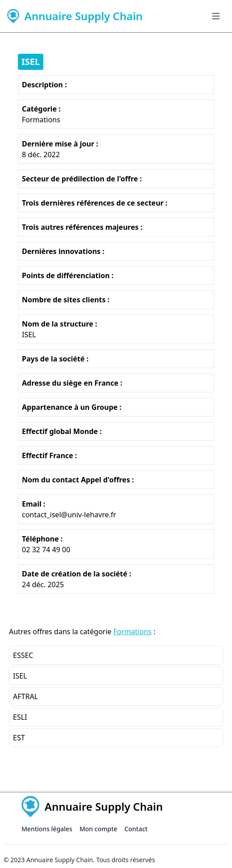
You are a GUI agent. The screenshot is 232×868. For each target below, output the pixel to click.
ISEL (31, 62)
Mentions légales (47, 829)
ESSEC (23, 655)
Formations (133, 632)
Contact (136, 829)
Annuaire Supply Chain (60, 860)
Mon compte (99, 829)
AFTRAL (25, 696)
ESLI (20, 717)
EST (19, 738)
